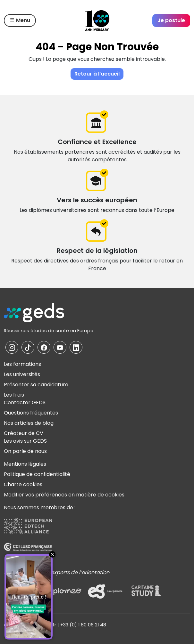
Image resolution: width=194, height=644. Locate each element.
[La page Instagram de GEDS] (12, 347)
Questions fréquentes (31, 413)
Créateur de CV (24, 433)
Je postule (171, 20)
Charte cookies (23, 484)
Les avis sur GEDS (25, 441)
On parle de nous (25, 451)
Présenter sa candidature (36, 385)
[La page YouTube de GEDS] (60, 347)
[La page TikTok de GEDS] (28, 347)
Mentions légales (25, 464)
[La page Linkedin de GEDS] (76, 347)
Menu (20, 20)
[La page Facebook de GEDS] (44, 347)
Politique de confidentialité (37, 474)
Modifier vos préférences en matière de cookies (64, 495)
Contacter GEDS (25, 402)
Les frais (14, 395)
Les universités (22, 374)
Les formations (22, 364)
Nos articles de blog (29, 423)
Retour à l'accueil (97, 74)
